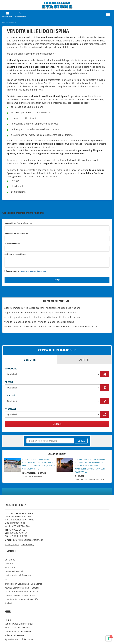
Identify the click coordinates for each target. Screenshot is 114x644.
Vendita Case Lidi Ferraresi (19, 624)
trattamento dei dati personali (33, 271)
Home (8, 620)
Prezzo (9, 382)
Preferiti (9, 603)
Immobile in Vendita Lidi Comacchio (23, 584)
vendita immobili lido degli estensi (56, 322)
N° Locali (10, 409)
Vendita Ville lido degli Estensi (55, 327)
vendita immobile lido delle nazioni (62, 317)
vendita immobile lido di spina (20, 322)
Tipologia (11, 369)
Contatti (9, 564)
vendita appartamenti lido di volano (58, 312)
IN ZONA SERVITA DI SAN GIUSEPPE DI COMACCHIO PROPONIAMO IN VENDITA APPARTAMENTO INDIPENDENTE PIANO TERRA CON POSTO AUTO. (90, 466)
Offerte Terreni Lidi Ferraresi (20, 595)
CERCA (57, 424)
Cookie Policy (27, 545)
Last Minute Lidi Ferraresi (18, 575)
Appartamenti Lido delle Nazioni (63, 308)
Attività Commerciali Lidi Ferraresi (22, 588)
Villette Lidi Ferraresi (15, 635)
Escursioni (10, 567)
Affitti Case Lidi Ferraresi (17, 628)
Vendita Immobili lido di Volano (21, 327)
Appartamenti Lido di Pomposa (21, 312)
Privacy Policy (12, 545)
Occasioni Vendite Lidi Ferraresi (21, 592)
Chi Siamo (10, 560)
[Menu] (108, 14)
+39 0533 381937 (18, 530)
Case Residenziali (14, 571)
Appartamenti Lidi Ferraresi (19, 639)
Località (10, 395)
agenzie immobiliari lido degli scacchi (24, 308)
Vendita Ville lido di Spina (86, 327)
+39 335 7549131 (19, 533)
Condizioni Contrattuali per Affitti (22, 599)
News (8, 579)
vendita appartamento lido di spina (23, 317)
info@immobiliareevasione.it (28, 540)
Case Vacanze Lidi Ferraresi (19, 631)
